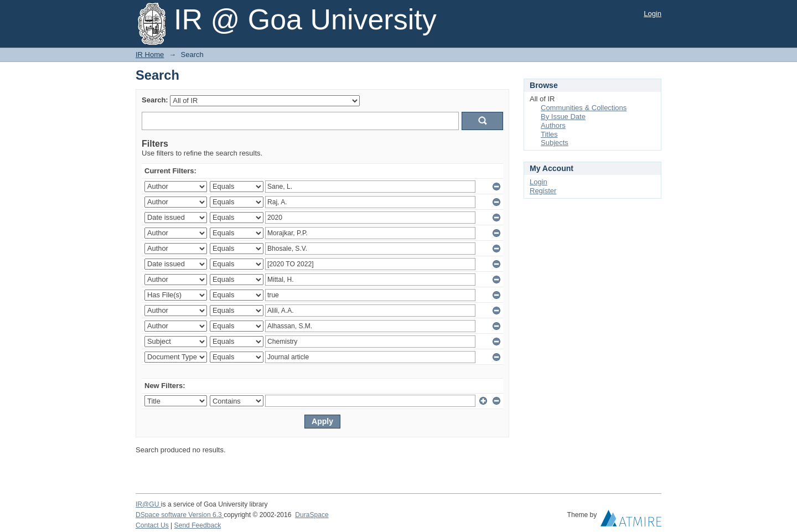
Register (543, 191)
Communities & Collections (584, 108)
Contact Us (152, 525)
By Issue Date (563, 117)
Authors (553, 125)
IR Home (150, 55)
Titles (549, 134)
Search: (155, 100)
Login (653, 14)
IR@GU (148, 504)
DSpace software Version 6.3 (180, 515)
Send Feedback (198, 525)
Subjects (555, 143)
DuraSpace (312, 515)
